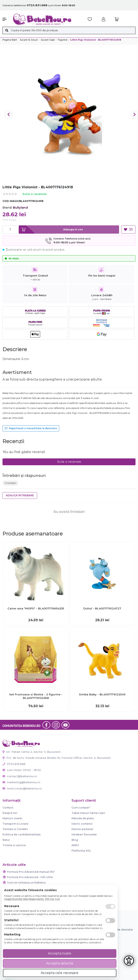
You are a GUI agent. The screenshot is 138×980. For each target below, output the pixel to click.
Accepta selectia (60, 963)
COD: (6, 201)
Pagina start (10, 40)
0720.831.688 (14, 764)
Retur (6, 840)
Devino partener (82, 829)
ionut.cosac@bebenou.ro (22, 788)
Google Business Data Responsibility (24, 899)
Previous (9, 115)
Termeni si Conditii (15, 829)
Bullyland (20, 207)
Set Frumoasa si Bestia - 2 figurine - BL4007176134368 (36, 696)
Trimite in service (14, 845)
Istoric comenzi (82, 824)
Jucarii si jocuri (29, 40)
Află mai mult (52, 899)
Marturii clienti (12, 818)
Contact (8, 808)
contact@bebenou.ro (20, 776)
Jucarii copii (48, 40)
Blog (75, 840)
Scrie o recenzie (34, 194)
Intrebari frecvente (84, 834)
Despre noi (10, 813)
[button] (6, 19)
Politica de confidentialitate (22, 834)
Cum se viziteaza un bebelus (26, 883)
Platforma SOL (81, 851)
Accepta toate (60, 953)
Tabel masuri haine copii (88, 813)
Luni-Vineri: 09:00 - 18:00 (22, 770)
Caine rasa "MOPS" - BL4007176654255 (36, 608)
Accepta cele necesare (60, 973)
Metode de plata (83, 818)
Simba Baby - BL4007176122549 (102, 694)
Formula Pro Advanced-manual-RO (31, 872)
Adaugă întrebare (20, 495)
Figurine (63, 40)
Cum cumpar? (81, 808)
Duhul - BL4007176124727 (102, 608)
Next (134, 115)
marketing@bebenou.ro (21, 782)
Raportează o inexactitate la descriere (31, 428)
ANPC (75, 845)
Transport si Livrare (15, 824)
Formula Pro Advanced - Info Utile (30, 877)
